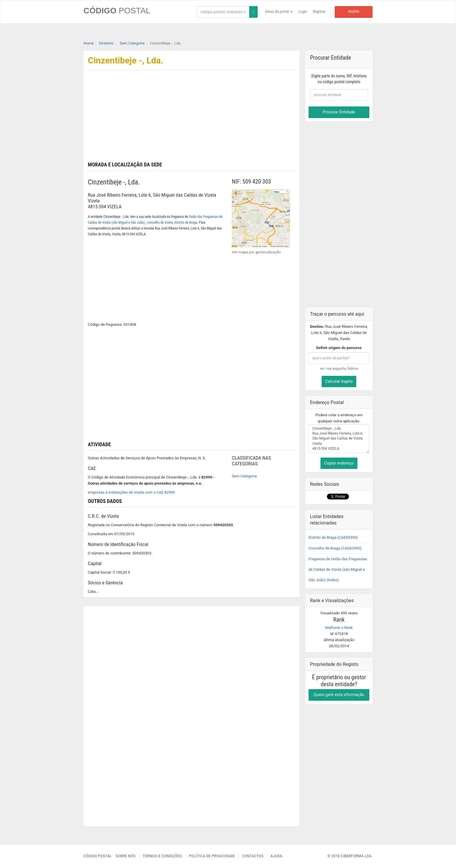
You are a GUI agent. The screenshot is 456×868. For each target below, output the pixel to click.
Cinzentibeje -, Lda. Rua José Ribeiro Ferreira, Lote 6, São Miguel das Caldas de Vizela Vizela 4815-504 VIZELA (339, 439)
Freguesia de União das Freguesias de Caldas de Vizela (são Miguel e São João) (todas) (338, 569)
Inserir (354, 12)
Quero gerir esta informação (339, 695)
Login (303, 12)
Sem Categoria (244, 476)
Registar (319, 12)
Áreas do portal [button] (279, 12)
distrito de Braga (186, 223)
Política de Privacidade (212, 856)
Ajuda (276, 856)
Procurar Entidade (339, 112)
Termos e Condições (162, 856)
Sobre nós (126, 856)
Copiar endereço (339, 463)
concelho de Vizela (160, 223)
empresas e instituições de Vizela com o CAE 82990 (131, 492)
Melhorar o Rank (339, 628)
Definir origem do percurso (339, 348)
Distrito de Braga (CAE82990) (333, 537)
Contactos (253, 856)
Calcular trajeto (339, 381)
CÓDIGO (117, 11)
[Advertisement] (246, 118)
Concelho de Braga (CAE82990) (335, 548)
